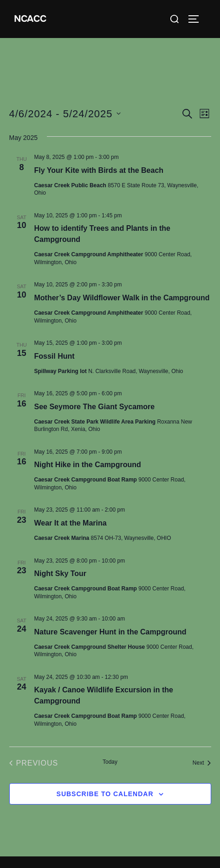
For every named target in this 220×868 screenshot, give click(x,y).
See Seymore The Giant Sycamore (95, 407)
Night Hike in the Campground (88, 465)
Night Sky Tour (61, 573)
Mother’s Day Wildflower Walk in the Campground (122, 298)
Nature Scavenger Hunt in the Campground (110, 632)
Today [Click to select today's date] (110, 762)
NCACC (30, 19)
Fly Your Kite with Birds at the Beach (99, 170)
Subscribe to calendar (105, 794)
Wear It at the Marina (71, 523)
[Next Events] (202, 763)
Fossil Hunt (55, 356)
